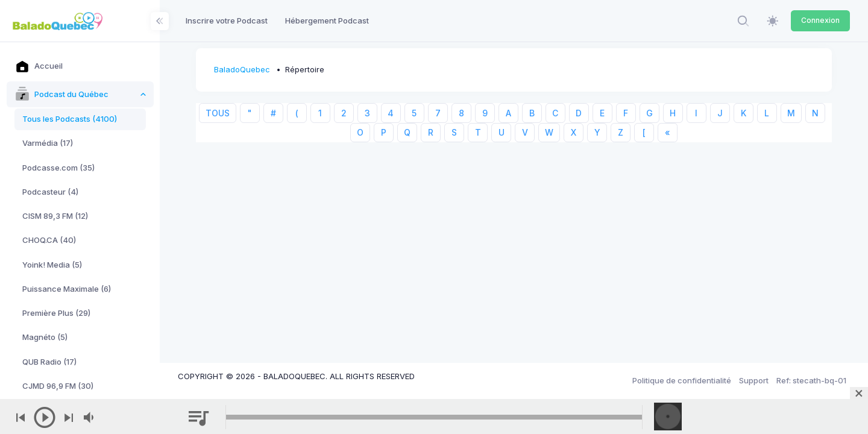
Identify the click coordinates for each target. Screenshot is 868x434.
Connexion (820, 20)
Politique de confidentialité (682, 380)
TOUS (218, 113)
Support (754, 380)
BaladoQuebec (242, 69)
